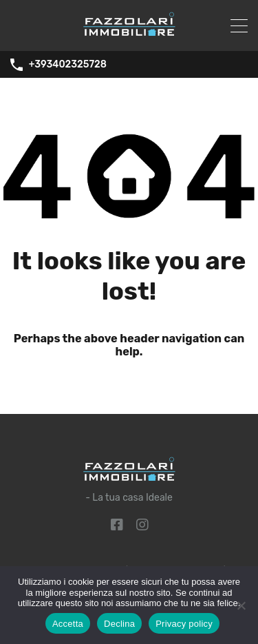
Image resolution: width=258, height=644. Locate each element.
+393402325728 (68, 65)
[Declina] (241, 606)
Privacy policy (184, 624)
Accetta (68, 624)
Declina (119, 624)
